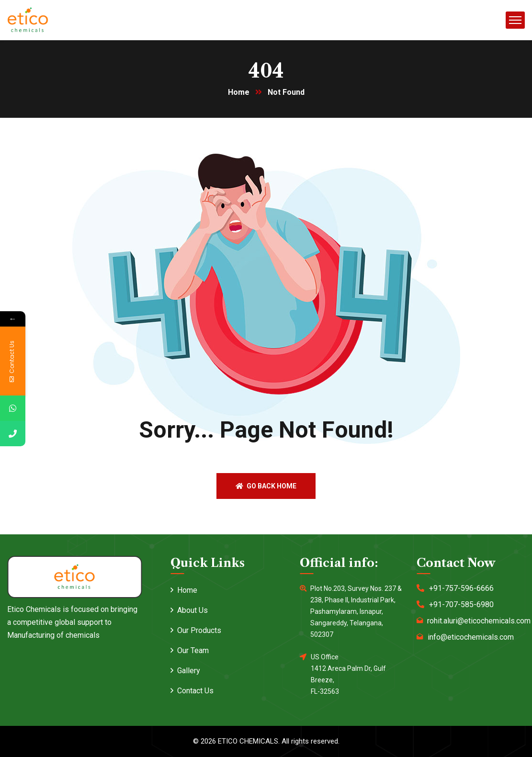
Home (239, 92)
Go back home (266, 486)
